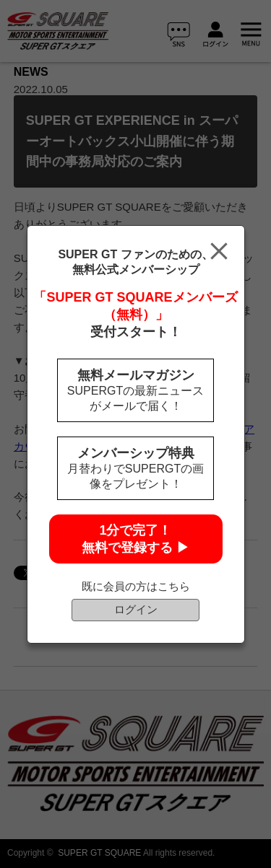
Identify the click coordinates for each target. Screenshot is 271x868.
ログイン (136, 609)
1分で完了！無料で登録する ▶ (135, 539)
